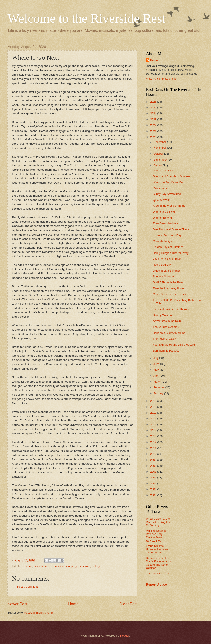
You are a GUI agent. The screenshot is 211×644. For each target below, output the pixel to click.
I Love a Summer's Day (167, 235)
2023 (154, 119)
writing (96, 566)
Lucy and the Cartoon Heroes (171, 309)
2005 (154, 483)
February (159, 387)
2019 (154, 401)
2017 (154, 413)
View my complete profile (161, 79)
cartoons (27, 566)
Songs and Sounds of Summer (171, 176)
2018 (154, 407)
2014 (154, 430)
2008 (154, 466)
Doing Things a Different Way (171, 253)
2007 (154, 472)
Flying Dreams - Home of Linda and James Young (158, 549)
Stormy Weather (163, 315)
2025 (154, 107)
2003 (154, 495)
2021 (154, 131)
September (161, 160)
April (157, 376)
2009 (154, 460)
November (160, 148)
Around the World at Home (169, 206)
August (158, 165)
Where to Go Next (164, 212)
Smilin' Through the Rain (168, 282)
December (160, 142)
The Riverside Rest (158, 573)
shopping (71, 566)
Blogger (124, 636)
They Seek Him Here (166, 223)
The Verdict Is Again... (166, 327)
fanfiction (58, 566)
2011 (154, 448)
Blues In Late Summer (166, 271)
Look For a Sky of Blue (167, 259)
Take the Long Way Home (169, 288)
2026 (154, 102)
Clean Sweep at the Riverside (171, 294)
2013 (154, 436)
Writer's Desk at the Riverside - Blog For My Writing (158, 522)
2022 (154, 125)
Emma (154, 60)
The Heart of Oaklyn (165, 339)
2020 (154, 137)
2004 (154, 489)
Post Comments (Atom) (39, 613)
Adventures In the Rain (167, 321)
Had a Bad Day (162, 265)
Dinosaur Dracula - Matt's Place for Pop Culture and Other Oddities (158, 563)
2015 (154, 424)
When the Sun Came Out (168, 182)
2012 (154, 442)
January (159, 393)
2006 (154, 478)
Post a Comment (27, 587)
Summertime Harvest (166, 351)
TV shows (84, 566)
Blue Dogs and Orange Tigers (171, 229)
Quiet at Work (161, 200)
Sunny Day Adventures (167, 194)
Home (73, 604)
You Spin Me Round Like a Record (174, 345)
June (157, 364)
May (156, 370)
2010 (154, 454)
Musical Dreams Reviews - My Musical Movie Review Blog (156, 536)
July (156, 358)
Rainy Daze (160, 188)
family (48, 566)
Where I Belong (162, 218)
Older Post (128, 604)
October (159, 154)
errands (38, 566)
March (158, 382)
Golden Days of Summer (168, 247)
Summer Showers (164, 276)
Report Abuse (156, 584)
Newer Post (17, 604)
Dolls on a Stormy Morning (169, 333)
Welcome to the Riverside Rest (87, 18)
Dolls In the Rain (163, 171)
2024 (154, 113)
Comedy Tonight (163, 241)
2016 (154, 419)
